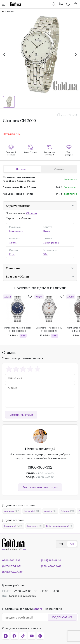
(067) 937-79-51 (12, 566)
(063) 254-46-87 (12, 572)
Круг (12, 254)
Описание (13, 268)
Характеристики (18, 206)
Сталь (47, 231)
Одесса (31, 181)
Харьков (21, 181)
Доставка (22, 169)
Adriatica (12, 511)
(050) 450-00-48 (51, 566)
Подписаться (62, 617)
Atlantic (67, 511)
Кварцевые (16, 231)
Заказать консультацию (40, 487)
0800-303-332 (40, 467)
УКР (61, 544)
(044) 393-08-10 (51, 560)
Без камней (13, 526)
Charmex (10, 11)
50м (45, 254)
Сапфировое (51, 243)
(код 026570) (69, 115)
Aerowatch (32, 511)
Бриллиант (34, 526)
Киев (5, 181)
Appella (50, 511)
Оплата (59, 169)
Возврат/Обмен (17, 276)
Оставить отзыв (21, 415)
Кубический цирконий (59, 526)
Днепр (12, 181)
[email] (26, 617)
